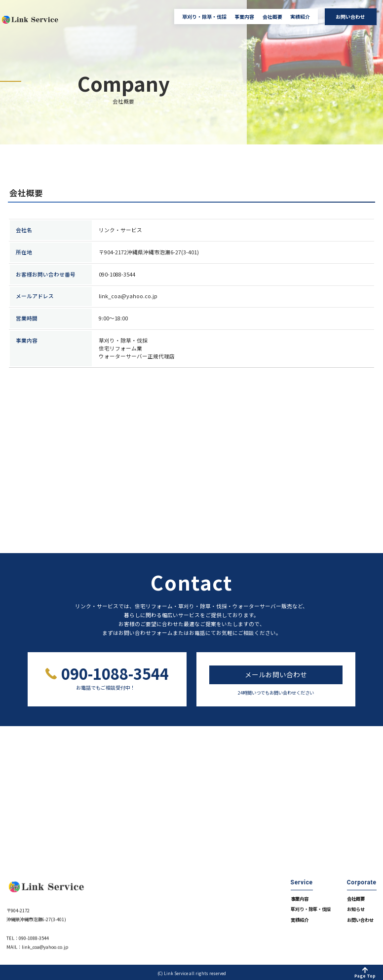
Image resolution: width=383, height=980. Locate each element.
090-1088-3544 (115, 674)
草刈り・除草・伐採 (204, 17)
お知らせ (356, 907)
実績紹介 (300, 17)
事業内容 (244, 17)
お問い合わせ (350, 17)
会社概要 (272, 17)
